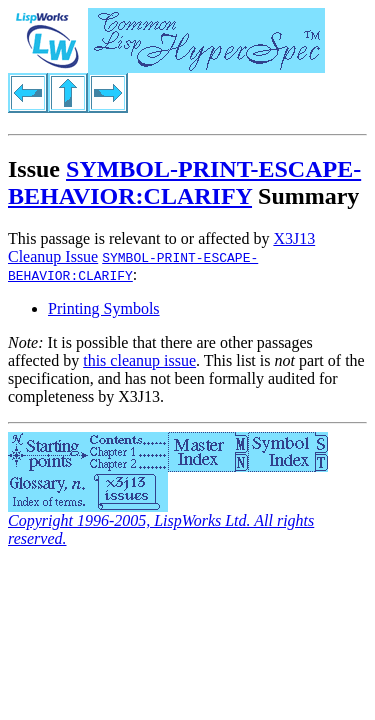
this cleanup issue (139, 360)
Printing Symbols (104, 308)
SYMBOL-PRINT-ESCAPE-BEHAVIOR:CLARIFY (184, 182)
